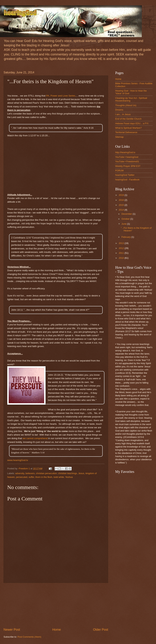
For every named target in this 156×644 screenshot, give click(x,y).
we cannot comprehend (35, 438)
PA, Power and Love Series (61, 96)
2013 (122, 243)
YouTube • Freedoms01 (127, 161)
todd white (59, 477)
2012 (122, 248)
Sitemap (119, 137)
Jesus (81, 473)
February (126, 237)
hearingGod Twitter (125, 175)
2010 (122, 258)
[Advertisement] (56, 605)
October (126, 219)
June (124, 224)
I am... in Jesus (123, 114)
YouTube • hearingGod (127, 157)
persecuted (22, 477)
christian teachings (68, 473)
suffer (31, 477)
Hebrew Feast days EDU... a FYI (132, 123)
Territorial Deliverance (126, 132)
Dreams (119, 110)
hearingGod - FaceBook (127, 180)
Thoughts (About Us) (126, 105)
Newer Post (12, 630)
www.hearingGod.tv (18, 460)
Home (57, 630)
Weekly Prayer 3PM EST (128, 166)
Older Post (101, 630)
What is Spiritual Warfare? (128, 128)
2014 (122, 210)
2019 (122, 195)
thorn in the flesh (44, 477)
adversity (20, 473)
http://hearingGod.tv (125, 152)
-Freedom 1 (24, 469)
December (127, 214)
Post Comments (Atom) (29, 637)
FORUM (119, 171)
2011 (122, 253)
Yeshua (69, 477)
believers (30, 473)
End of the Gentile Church (128, 119)
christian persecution (46, 473)
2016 (122, 200)
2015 (122, 205)
